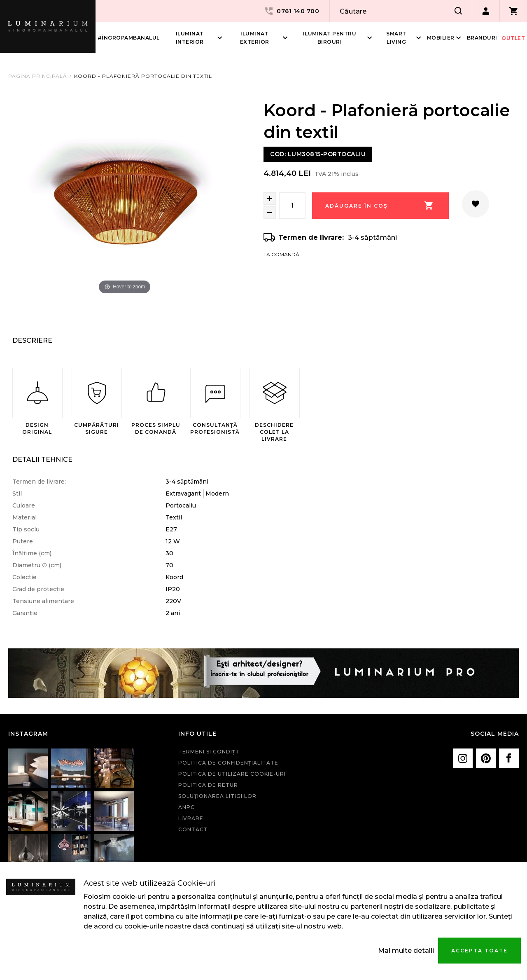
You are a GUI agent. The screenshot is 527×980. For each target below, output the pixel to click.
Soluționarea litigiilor (217, 796)
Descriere (32, 340)
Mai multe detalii (406, 951)
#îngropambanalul (129, 38)
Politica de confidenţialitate (228, 763)
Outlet (513, 38)
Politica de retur (208, 785)
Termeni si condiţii (209, 752)
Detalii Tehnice (42, 460)
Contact (193, 829)
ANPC (187, 807)
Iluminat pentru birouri (330, 38)
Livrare (191, 818)
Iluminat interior (190, 38)
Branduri (482, 38)
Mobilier (441, 38)
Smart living (396, 38)
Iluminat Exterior (255, 38)
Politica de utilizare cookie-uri (232, 774)
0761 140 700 (291, 11)
